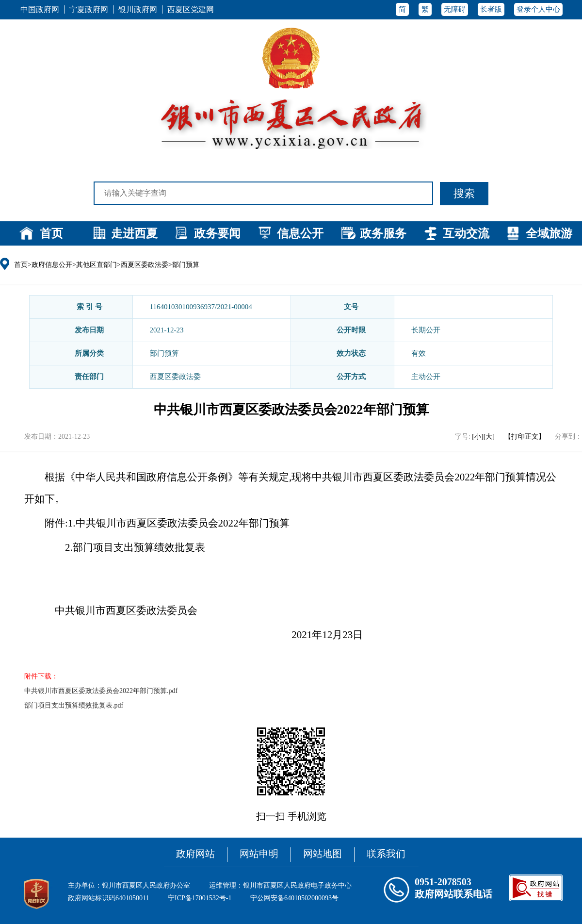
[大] (489, 437)
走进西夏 (134, 233)
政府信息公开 (52, 265)
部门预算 (186, 265)
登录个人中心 (538, 9)
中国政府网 (40, 9)
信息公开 (300, 233)
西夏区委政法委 (145, 265)
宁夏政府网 (89, 9)
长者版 (491, 9)
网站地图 (323, 854)
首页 (51, 233)
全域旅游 (549, 233)
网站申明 (259, 854)
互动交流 (466, 233)
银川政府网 (138, 9)
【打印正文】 (525, 437)
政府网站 (195, 854)
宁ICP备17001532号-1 (200, 898)
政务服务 (383, 233)
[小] (477, 437)
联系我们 (386, 854)
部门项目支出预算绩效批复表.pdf (74, 705)
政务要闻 (217, 233)
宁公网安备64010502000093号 (294, 898)
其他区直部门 (97, 265)
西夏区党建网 (191, 9)
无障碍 (455, 9)
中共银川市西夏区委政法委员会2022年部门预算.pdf (101, 691)
